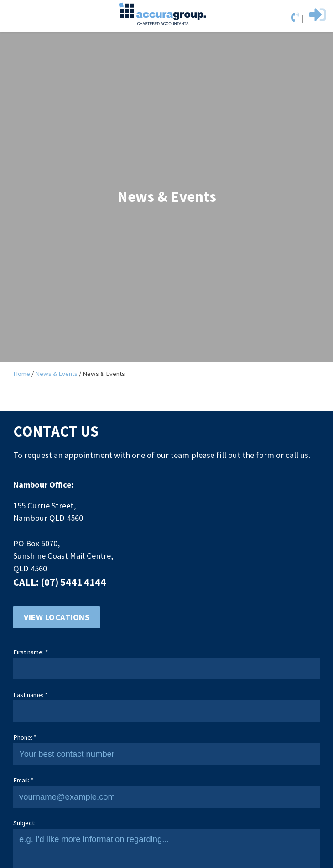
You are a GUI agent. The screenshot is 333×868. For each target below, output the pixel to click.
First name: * (31, 652)
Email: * (23, 780)
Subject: (24, 823)
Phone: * (25, 737)
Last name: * (30, 695)
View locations (57, 617)
